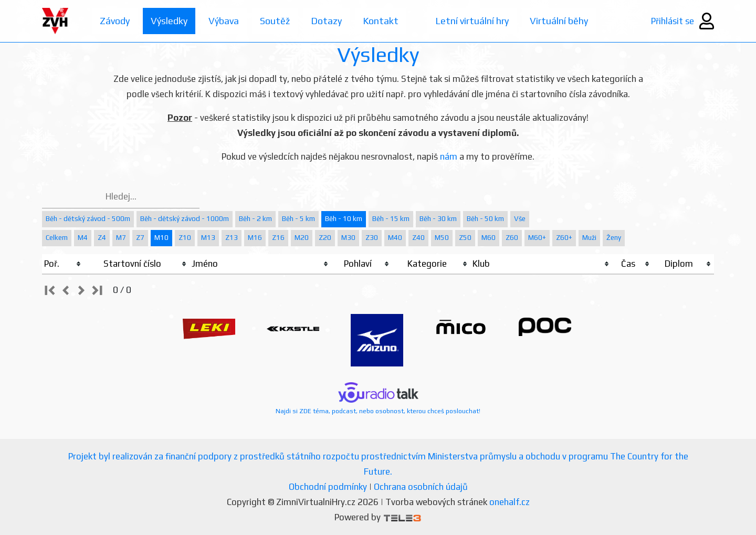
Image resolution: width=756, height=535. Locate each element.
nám (449, 156)
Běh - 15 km (391, 219)
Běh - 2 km (255, 219)
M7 (121, 238)
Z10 (185, 238)
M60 (489, 238)
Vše (520, 219)
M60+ (537, 238)
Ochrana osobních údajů (421, 487)
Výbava (224, 21)
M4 (83, 238)
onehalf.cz (510, 502)
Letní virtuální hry (472, 21)
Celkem (57, 238)
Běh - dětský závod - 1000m (185, 219)
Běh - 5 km (298, 219)
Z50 (465, 238)
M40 (395, 238)
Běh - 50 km (485, 219)
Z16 (278, 238)
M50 (442, 238)
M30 (348, 238)
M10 (161, 238)
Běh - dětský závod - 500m (88, 219)
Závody (115, 21)
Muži (589, 238)
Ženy (614, 238)
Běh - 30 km (438, 219)
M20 (302, 238)
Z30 (372, 238)
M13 (208, 238)
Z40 (418, 238)
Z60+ (564, 238)
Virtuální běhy (559, 21)
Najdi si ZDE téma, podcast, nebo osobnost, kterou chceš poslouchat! (378, 398)
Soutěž (275, 21)
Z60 (512, 238)
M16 (255, 238)
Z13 (232, 238)
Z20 (325, 238)
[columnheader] (63, 264)
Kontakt (381, 21)
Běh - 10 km (344, 219)
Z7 (140, 238)
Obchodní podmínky (328, 487)
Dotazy (326, 21)
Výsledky (169, 21)
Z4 (102, 238)
